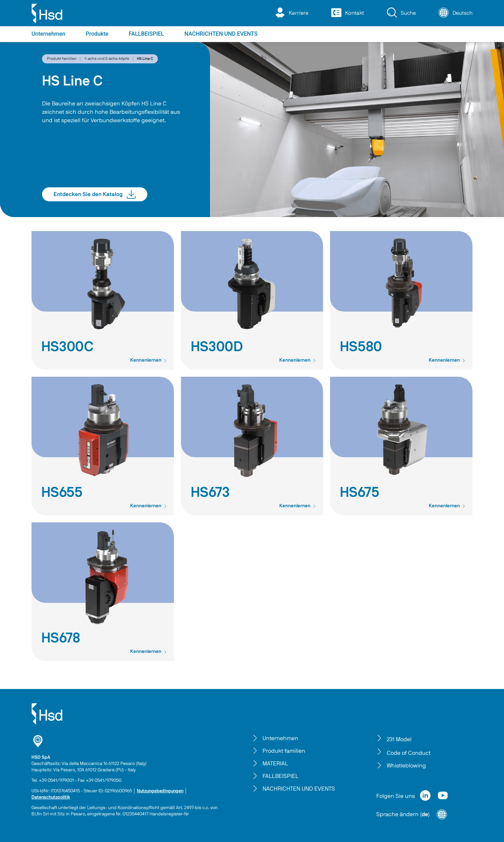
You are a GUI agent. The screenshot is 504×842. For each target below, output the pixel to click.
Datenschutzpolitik (51, 797)
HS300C (67, 347)
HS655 (62, 493)
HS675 (360, 493)
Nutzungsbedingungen (160, 791)
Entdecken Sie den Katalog (95, 194)
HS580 (361, 347)
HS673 (210, 493)
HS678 (61, 638)
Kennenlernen (149, 360)
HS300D (217, 347)
